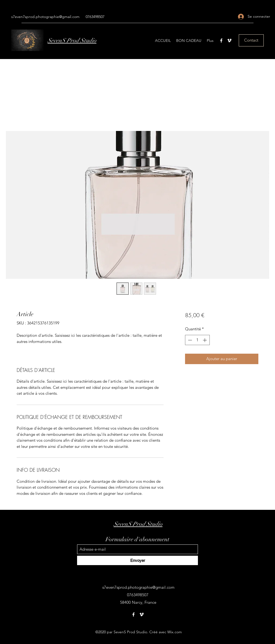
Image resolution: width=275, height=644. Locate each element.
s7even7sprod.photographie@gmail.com (45, 17)
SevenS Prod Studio (72, 40)
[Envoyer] (137, 560)
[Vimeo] (229, 41)
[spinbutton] (197, 340)
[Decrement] (189, 340)
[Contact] (251, 40)
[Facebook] (221, 41)
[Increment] (205, 340)
